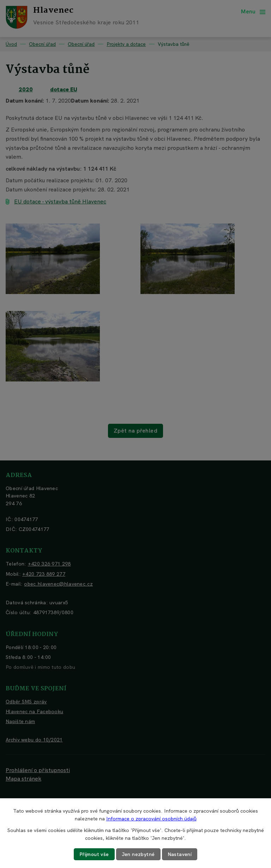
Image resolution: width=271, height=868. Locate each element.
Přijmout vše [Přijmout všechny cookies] (94, 854)
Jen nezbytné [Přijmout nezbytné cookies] (138, 854)
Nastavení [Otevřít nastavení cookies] (180, 854)
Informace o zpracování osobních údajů (151, 819)
